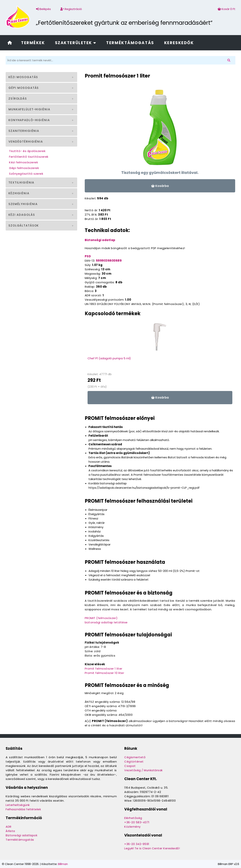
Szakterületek (76, 43)
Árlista (10, 831)
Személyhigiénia (23, 204)
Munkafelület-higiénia (29, 109)
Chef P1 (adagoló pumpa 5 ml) (109, 358)
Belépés (43, 9)
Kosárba (160, 186)
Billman (63, 864)
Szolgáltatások (24, 225)
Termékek (33, 43)
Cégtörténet (134, 762)
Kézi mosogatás (23, 77)
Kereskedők (179, 43)
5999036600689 (109, 261)
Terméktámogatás (130, 43)
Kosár (227, 9)
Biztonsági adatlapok (21, 835)
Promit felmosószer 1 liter (104, 669)
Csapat (130, 766)
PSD (88, 256)
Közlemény (132, 827)
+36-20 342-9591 (137, 844)
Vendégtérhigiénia (26, 142)
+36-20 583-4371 (137, 822)
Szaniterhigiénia (24, 131)
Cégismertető (135, 757)
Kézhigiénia (19, 193)
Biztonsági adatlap (100, 240)
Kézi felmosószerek (23, 162)
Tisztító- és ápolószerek (27, 151)
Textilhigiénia (21, 182)
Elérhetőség (133, 818)
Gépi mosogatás (24, 88)
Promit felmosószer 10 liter (104, 673)
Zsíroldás (18, 99)
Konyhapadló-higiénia (29, 120)
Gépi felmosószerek (24, 168)
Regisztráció (71, 9)
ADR (9, 827)
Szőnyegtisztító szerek (26, 174)
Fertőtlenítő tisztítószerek (29, 157)
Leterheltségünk (18, 805)
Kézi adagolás (22, 215)
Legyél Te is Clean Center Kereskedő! (152, 848)
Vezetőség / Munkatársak (143, 770)
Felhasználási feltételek (23, 809)
